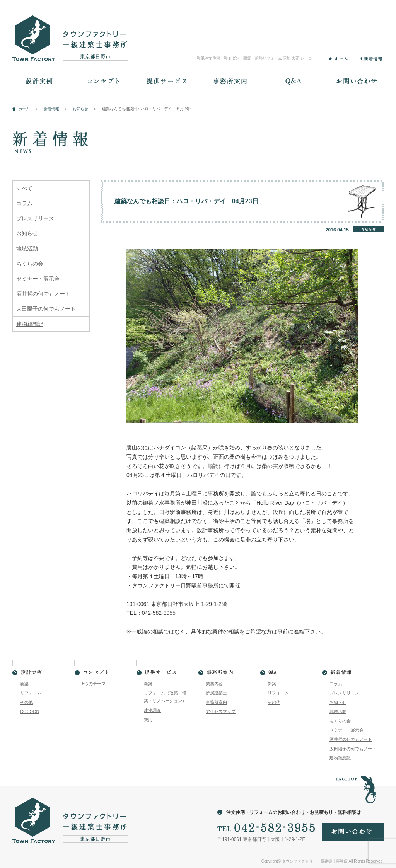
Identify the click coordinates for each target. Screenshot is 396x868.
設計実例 (39, 82)
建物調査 (152, 710)
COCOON (30, 711)
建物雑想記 (30, 324)
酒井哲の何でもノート (43, 294)
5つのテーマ (94, 684)
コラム (24, 203)
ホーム (337, 59)
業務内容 (214, 684)
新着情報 (369, 59)
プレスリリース (35, 218)
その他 (26, 702)
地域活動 (27, 248)
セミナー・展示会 (38, 279)
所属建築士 (216, 693)
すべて (24, 188)
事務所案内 (230, 82)
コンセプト (103, 82)
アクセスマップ (221, 711)
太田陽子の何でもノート (46, 309)
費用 (148, 720)
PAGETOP (356, 785)
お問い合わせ (357, 82)
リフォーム (31, 693)
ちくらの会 (30, 264)
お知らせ (80, 109)
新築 (24, 684)
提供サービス (166, 82)
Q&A (293, 82)
